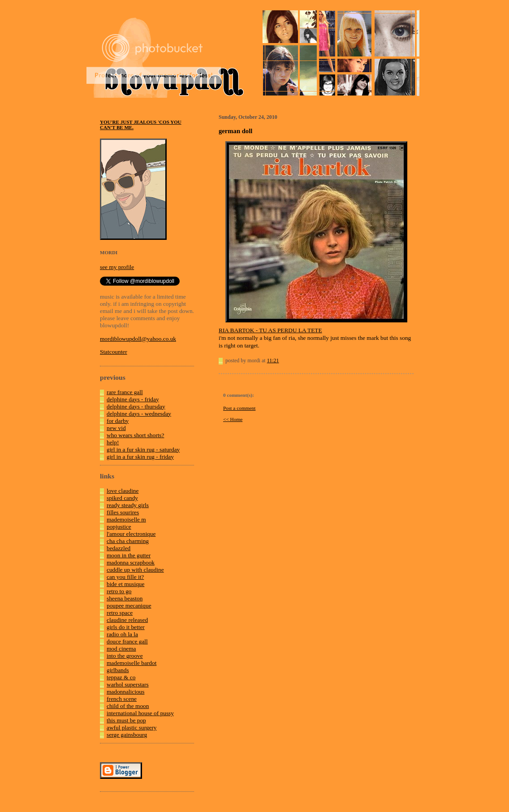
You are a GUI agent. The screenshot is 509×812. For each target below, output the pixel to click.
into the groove (125, 656)
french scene (122, 699)
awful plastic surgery (132, 727)
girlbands (118, 670)
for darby (118, 421)
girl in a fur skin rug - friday (140, 457)
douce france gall (127, 641)
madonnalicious (125, 692)
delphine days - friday (133, 399)
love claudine (123, 491)
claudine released (127, 620)
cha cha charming (128, 541)
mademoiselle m (126, 519)
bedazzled (119, 548)
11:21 (273, 360)
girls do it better (126, 627)
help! (113, 442)
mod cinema (121, 649)
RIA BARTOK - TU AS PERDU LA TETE (270, 330)
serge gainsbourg (127, 735)
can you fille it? (125, 577)
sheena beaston (125, 598)
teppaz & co (121, 677)
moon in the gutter (129, 555)
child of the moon (128, 706)
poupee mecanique (129, 606)
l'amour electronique (131, 534)
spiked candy (122, 498)
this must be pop (126, 720)
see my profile (117, 267)
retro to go (119, 591)
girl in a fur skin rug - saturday (143, 449)
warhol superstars (128, 684)
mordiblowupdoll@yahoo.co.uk (138, 339)
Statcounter (114, 352)
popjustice (119, 527)
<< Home (233, 419)
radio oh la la (122, 634)
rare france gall (125, 392)
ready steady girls (128, 505)
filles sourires (123, 512)
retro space (120, 613)
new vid (116, 428)
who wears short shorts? (135, 435)
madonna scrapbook (131, 562)
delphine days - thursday (136, 406)
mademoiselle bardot (132, 663)
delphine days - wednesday (139, 414)
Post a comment (239, 408)
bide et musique (125, 584)
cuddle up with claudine (135, 570)
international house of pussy (140, 713)
